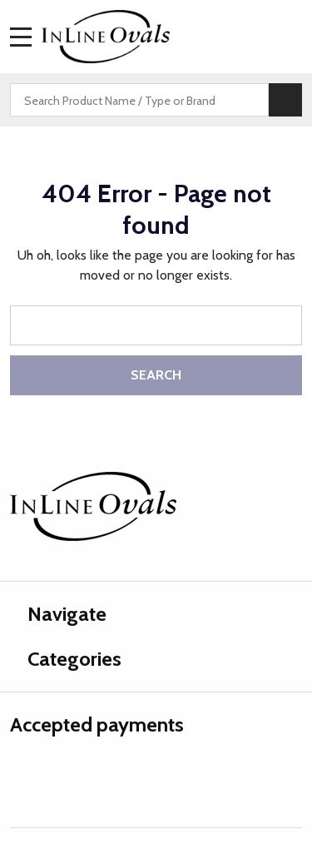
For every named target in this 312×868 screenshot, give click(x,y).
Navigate (58, 614)
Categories (66, 659)
